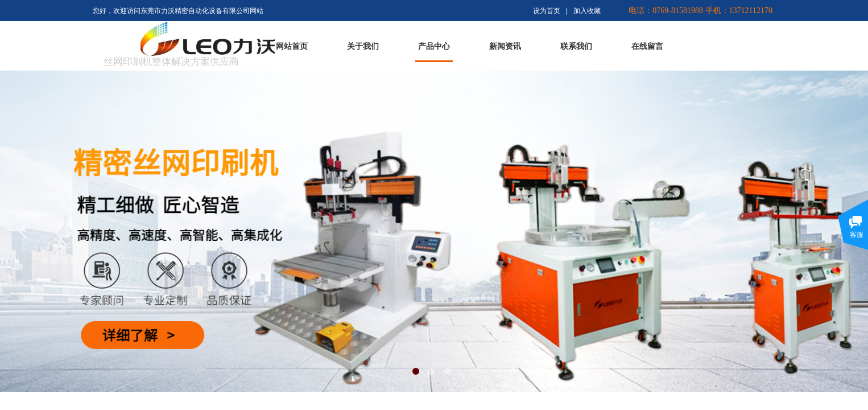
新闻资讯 (505, 46)
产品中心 (434, 46)
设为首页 (547, 11)
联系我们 (576, 46)
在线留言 (647, 46)
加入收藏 (587, 11)
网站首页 (292, 46)
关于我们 (363, 46)
